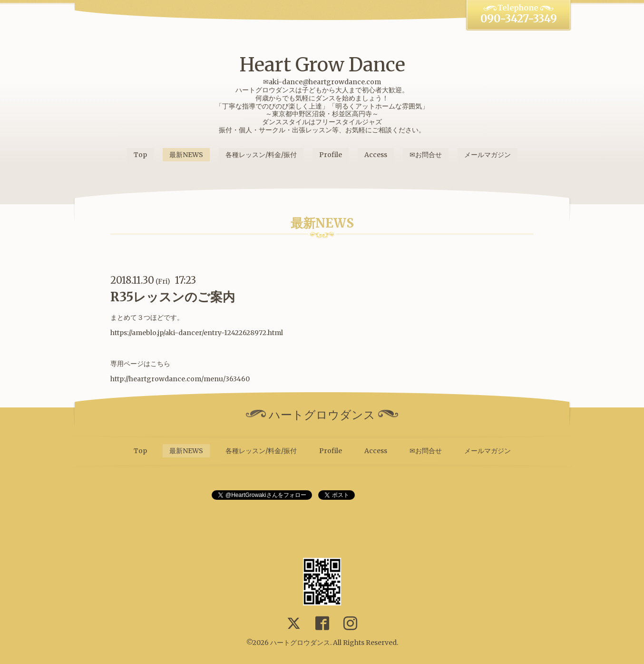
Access (376, 155)
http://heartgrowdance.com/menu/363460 (180, 379)
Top (140, 155)
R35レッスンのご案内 (173, 297)
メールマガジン (488, 155)
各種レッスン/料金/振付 (261, 155)
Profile (331, 155)
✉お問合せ (426, 155)
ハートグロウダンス (300, 643)
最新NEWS (186, 155)
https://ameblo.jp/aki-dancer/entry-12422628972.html (197, 333)
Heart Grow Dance (322, 65)
